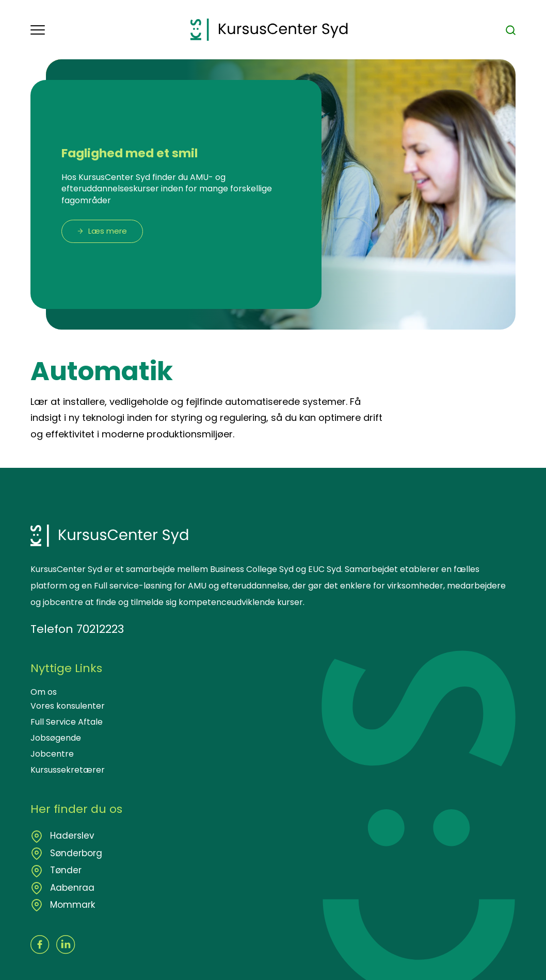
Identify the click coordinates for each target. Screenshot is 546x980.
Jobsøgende (56, 738)
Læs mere (108, 231)
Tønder (65, 870)
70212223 (100, 629)
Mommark (71, 905)
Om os (44, 692)
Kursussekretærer (68, 770)
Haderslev (71, 836)
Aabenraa (71, 888)
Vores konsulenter (68, 706)
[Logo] (269, 30)
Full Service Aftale (67, 722)
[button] (110, 30)
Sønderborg (75, 853)
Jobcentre (52, 754)
